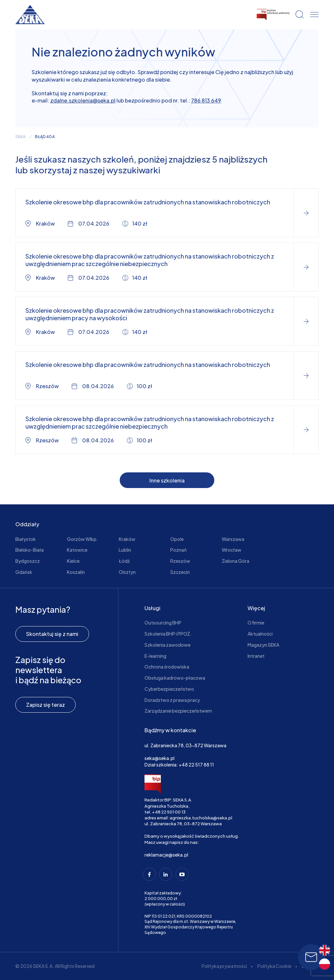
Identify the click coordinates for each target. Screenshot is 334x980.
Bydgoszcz (28, 561)
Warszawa (233, 539)
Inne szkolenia (167, 480)
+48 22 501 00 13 (169, 812)
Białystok (26, 539)
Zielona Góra (235, 561)
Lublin (125, 550)
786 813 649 (206, 100)
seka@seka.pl (159, 758)
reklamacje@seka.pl (166, 855)
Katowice (77, 550)
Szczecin (180, 572)
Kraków (127, 539)
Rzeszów (180, 561)
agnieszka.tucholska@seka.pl (201, 818)
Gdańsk (24, 572)
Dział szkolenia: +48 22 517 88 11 (179, 765)
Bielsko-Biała (30, 550)
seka (20, 137)
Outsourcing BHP (163, 623)
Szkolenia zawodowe (167, 645)
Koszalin (76, 572)
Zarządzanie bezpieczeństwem (178, 711)
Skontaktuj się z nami (52, 634)
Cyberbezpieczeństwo (169, 689)
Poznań (178, 550)
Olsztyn (127, 572)
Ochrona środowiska (167, 667)
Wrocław (232, 550)
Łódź (124, 561)
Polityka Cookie (274, 966)
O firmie (256, 623)
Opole (177, 539)
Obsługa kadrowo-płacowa (175, 678)
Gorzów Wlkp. (83, 539)
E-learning (155, 656)
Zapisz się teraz (46, 705)
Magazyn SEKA (263, 645)
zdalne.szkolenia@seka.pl (83, 100)
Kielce (73, 561)
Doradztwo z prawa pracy (172, 700)
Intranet (256, 656)
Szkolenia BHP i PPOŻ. (168, 634)
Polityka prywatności (224, 966)
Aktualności (260, 634)
